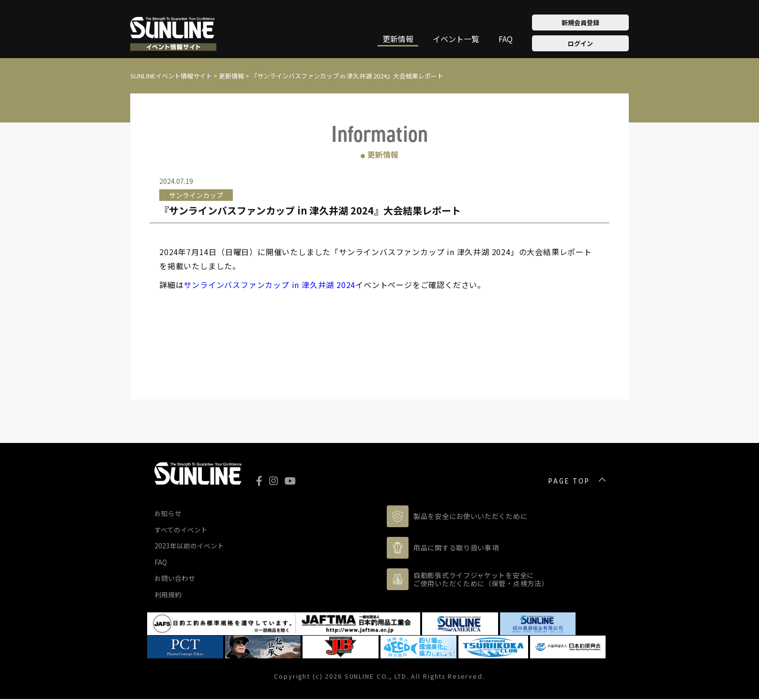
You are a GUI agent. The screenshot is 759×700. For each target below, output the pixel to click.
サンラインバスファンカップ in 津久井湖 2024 (269, 285)
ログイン (580, 43)
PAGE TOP (569, 481)
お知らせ (168, 513)
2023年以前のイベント (189, 546)
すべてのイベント (181, 530)
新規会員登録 (580, 23)
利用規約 (168, 594)
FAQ (506, 40)
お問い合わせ (175, 578)
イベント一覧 (456, 40)
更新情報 (398, 40)
